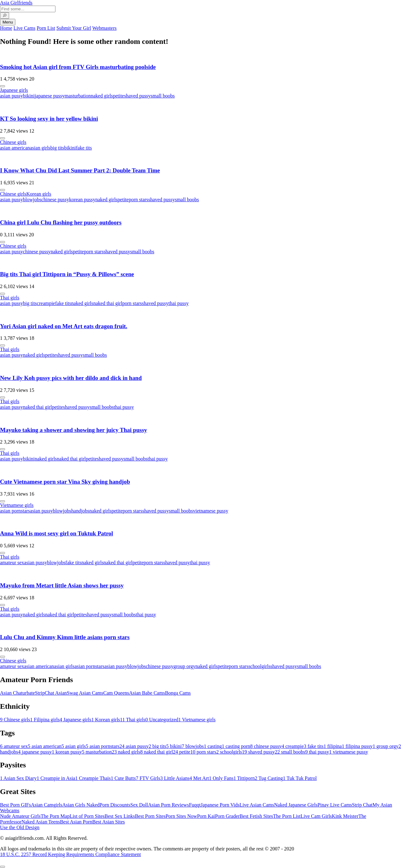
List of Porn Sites (87, 816)
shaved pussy (137, 96)
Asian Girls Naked (81, 805)
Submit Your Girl (74, 28)
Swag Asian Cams (85, 693)
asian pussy (11, 96)
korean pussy (82, 200)
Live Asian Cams (257, 805)
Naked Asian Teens (41, 822)
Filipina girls (45, 720)
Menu (8, 22)
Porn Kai (206, 816)
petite (118, 96)
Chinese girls (13, 142)
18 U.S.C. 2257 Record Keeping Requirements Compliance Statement (70, 854)
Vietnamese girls (17, 505)
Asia (16, 3)
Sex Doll (139, 805)
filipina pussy (357, 746)
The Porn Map (55, 816)
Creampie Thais (93, 778)
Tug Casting (269, 778)
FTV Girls (148, 778)
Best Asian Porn (76, 822)
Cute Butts (123, 778)
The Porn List (287, 816)
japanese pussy (50, 96)
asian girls (40, 148)
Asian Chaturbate (18, 693)
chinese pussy (55, 200)
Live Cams (24, 28)
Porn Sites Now (181, 816)
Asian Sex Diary (18, 778)
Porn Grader (227, 816)
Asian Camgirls (47, 805)
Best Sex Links (120, 816)
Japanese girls (14, 90)
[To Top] (3, 867)
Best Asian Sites (109, 822)
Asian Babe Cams (147, 693)
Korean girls (39, 194)
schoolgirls (259, 666)
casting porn (236, 746)
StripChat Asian (51, 693)
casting (213, 746)
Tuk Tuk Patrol (300, 778)
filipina (333, 746)
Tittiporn (244, 778)
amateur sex (12, 563)
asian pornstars (15, 511)
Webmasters (104, 28)
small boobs (163, 96)
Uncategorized (162, 720)
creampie (46, 303)
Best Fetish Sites (256, 816)
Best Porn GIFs (16, 805)
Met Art (199, 778)
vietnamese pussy (211, 511)
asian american (15, 148)
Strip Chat (362, 805)
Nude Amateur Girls (20, 816)
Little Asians (175, 778)
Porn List (46, 28)
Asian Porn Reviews (168, 805)
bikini (29, 96)
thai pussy (179, 303)
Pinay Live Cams (335, 805)
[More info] (3, 86)
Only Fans (221, 778)
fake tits (84, 148)
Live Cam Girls (316, 816)
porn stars (139, 200)
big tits (57, 148)
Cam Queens (116, 693)
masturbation (78, 96)
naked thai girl (108, 303)
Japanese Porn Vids (220, 805)
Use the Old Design (20, 827)
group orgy (185, 666)
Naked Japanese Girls (296, 805)
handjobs (81, 511)
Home (6, 28)
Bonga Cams (178, 693)
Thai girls (10, 298)
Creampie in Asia (56, 778)
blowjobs (32, 200)
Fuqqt (195, 805)
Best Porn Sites (150, 816)
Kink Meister (345, 816)
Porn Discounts (115, 805)
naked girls (102, 96)
